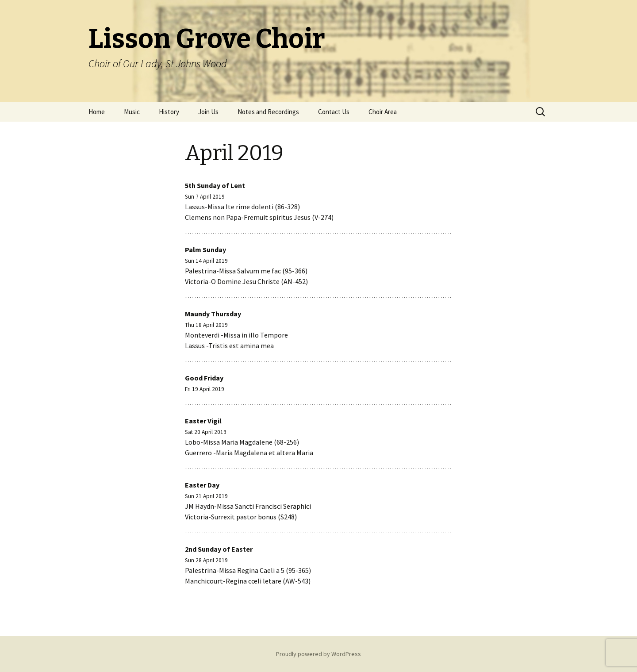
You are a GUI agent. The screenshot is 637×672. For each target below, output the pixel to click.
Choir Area (383, 112)
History (169, 112)
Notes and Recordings (268, 112)
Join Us (208, 112)
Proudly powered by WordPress (318, 654)
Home (97, 112)
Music (132, 112)
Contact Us (334, 112)
